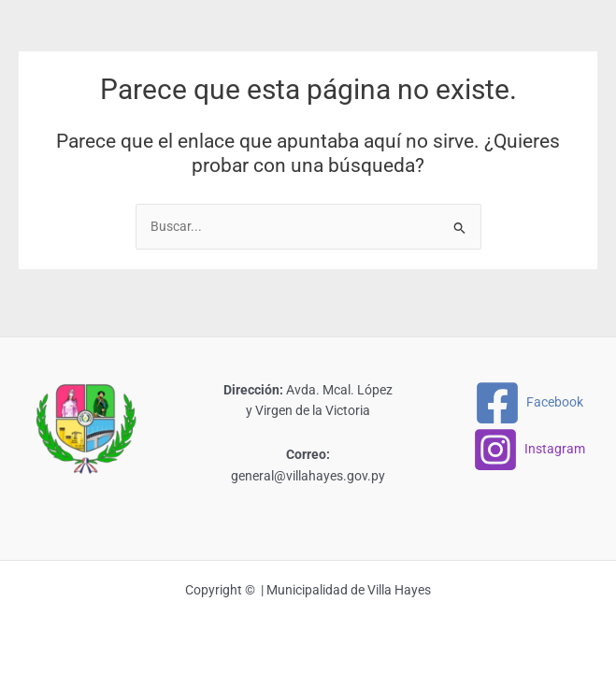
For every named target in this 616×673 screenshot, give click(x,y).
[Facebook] (529, 403)
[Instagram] (529, 450)
